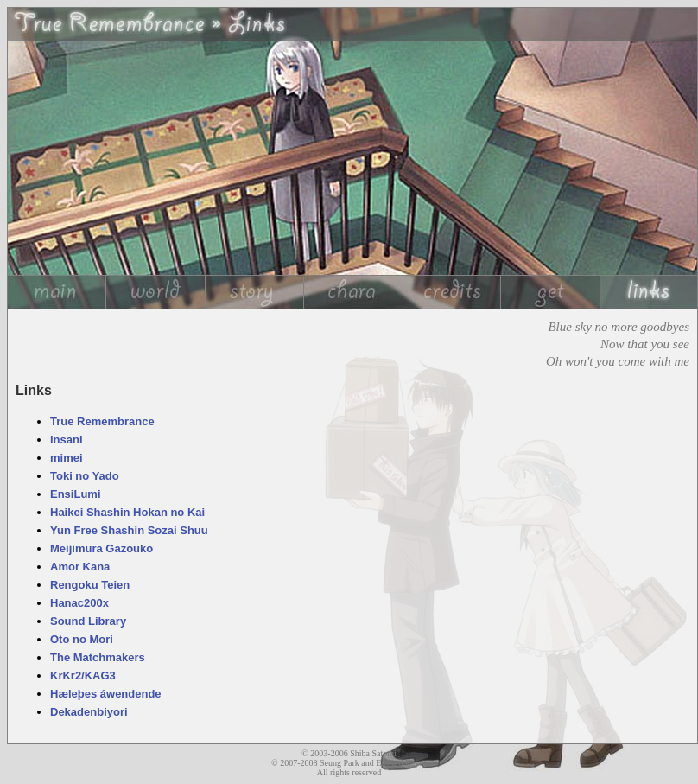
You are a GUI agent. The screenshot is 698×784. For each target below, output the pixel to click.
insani (67, 440)
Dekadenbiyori (89, 712)
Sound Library (88, 621)
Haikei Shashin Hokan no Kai (127, 512)
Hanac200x (79, 603)
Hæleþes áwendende (106, 694)
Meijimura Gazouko (102, 548)
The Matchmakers (98, 657)
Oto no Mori (82, 639)
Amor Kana (80, 567)
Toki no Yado (85, 476)
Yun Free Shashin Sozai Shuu (129, 530)
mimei (67, 458)
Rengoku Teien (90, 585)
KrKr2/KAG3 (83, 676)
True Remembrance (102, 421)
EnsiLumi (76, 494)
